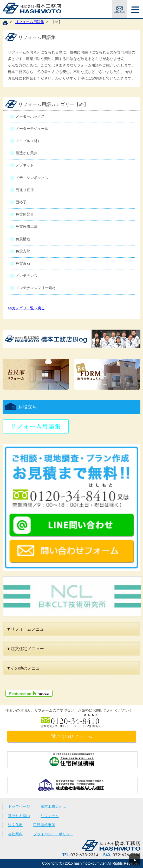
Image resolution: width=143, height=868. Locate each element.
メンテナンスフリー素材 (36, 288)
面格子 (21, 202)
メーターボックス (30, 116)
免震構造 (23, 239)
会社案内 (15, 834)
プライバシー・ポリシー (53, 834)
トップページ (19, 806)
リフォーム (50, 816)
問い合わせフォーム (71, 736)
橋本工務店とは (53, 806)
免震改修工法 (27, 226)
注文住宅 (15, 825)
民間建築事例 (44, 825)
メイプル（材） (28, 141)
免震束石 (23, 263)
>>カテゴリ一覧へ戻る (26, 308)
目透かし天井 (27, 153)
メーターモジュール (32, 129)
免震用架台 (25, 214)
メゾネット (25, 165)
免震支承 (23, 251)
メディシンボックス (32, 178)
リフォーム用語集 (30, 22)
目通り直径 (25, 190)
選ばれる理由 (19, 816)
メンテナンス (27, 276)
